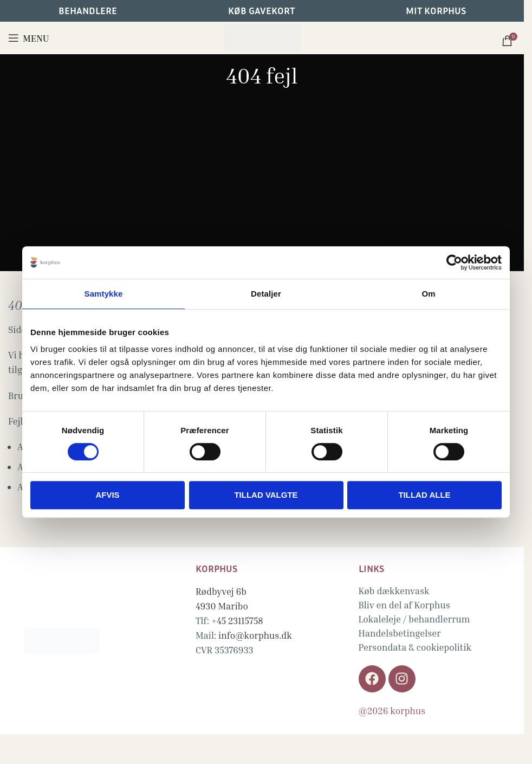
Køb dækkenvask (394, 591)
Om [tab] (428, 294)
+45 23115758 (237, 621)
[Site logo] (262, 37)
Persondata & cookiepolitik (415, 647)
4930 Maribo (222, 606)
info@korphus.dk (255, 635)
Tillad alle (424, 495)
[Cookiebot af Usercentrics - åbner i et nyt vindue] (454, 262)
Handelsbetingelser (400, 633)
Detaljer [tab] (266, 294)
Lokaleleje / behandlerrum (414, 619)
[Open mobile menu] (28, 38)
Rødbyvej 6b (221, 591)
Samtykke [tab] (104, 294)
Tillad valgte (266, 495)
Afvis (107, 495)
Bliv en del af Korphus (404, 605)
